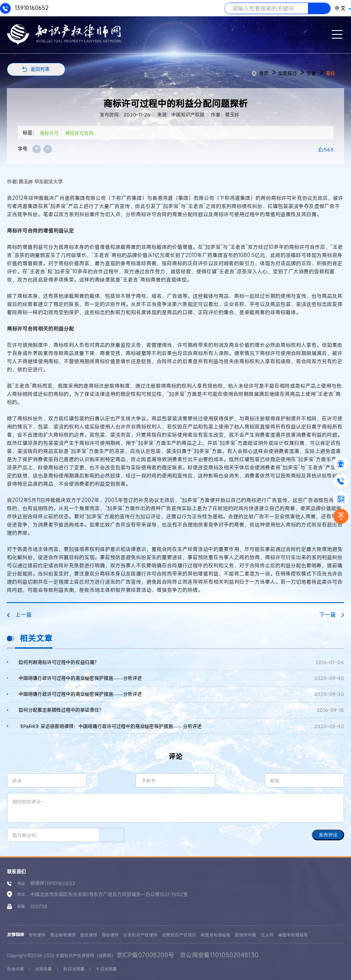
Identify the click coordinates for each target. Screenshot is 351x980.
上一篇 (19, 615)
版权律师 (89, 935)
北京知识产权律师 (140, 935)
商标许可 (49, 133)
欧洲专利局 (246, 935)
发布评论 (328, 835)
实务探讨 (287, 73)
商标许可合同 (79, 133)
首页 (260, 73)
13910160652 (24, 8)
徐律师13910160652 (53, 883)
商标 (330, 73)
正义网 (267, 935)
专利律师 (37, 935)
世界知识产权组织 (179, 935)
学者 (311, 73)
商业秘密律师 (63, 935)
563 (329, 149)
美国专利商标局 (216, 935)
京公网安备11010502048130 (219, 955)
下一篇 (332, 615)
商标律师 (110, 935)
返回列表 (40, 69)
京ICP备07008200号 (145, 955)
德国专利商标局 (293, 935)
